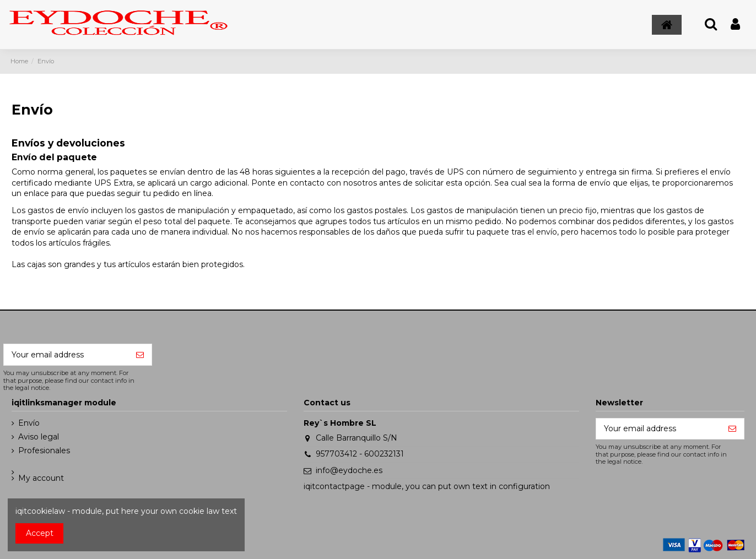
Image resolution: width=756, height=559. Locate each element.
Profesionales (44, 451)
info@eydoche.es (349, 470)
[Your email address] (66, 355)
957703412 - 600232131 (360, 454)
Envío (29, 423)
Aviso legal (39, 437)
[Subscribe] (140, 355)
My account (41, 478)
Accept (40, 533)
